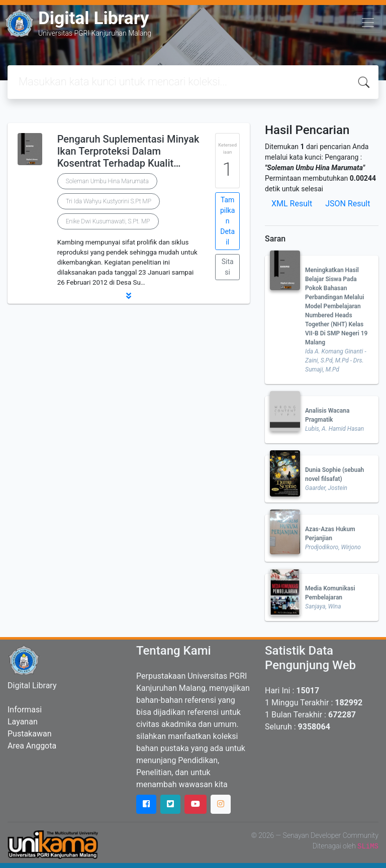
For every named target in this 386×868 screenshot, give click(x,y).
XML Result (292, 204)
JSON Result (348, 204)
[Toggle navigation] (368, 23)
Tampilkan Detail (227, 221)
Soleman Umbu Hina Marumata (107, 181)
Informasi (25, 710)
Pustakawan (29, 734)
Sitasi (228, 267)
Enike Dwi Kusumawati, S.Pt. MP (108, 221)
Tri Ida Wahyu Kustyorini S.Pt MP (109, 201)
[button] (129, 296)
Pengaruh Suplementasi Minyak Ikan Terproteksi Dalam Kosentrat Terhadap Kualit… (128, 151)
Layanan (23, 722)
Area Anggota (32, 746)
